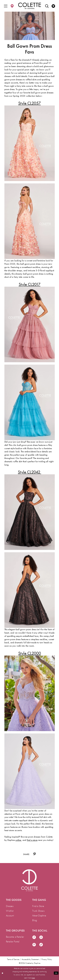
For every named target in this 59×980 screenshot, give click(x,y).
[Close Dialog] (3, 973)
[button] (6, 6)
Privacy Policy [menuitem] (47, 959)
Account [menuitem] (10, 916)
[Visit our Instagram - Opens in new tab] (41, 937)
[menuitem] (6, 6)
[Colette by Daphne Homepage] (29, 6)
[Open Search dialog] (47, 6)
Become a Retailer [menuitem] (15, 937)
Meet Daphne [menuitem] (39, 916)
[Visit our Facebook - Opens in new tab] (34, 937)
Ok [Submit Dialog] (56, 973)
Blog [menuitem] (35, 920)
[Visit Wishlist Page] (53, 6)
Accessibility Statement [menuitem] (30, 959)
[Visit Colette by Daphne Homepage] (29, 880)
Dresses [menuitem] (10, 906)
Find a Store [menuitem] (38, 906)
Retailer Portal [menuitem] (13, 942)
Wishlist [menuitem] (10, 911)
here (33, 978)
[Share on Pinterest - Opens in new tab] (35, 854)
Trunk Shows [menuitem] (38, 911)
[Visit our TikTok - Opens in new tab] (41, 945)
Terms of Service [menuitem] (13, 959)
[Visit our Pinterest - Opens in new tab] (34, 945)
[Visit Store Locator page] (12, 6)
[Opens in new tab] (29, 103)
